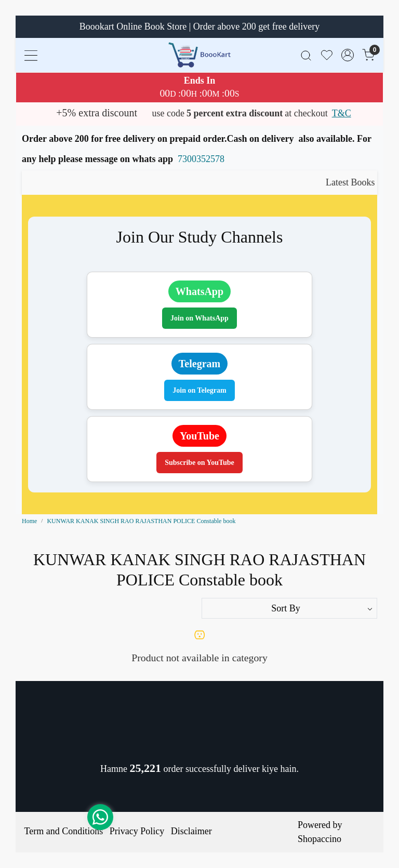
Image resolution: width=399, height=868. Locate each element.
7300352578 (201, 159)
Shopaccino (320, 839)
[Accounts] (348, 55)
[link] (306, 55)
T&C (342, 113)
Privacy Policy (137, 831)
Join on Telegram (199, 390)
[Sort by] (289, 608)
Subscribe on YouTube (199, 463)
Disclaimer (191, 831)
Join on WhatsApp (199, 318)
